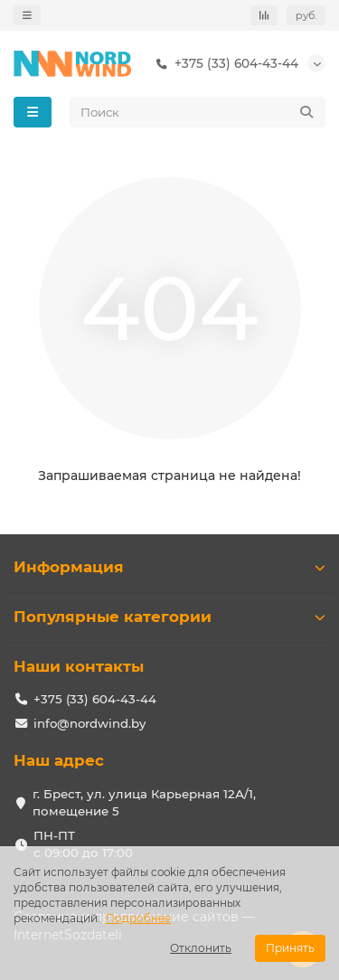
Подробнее (138, 918)
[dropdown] (27, 15)
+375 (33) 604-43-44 (224, 64)
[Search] (198, 112)
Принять (290, 948)
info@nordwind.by (89, 723)
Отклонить (201, 948)
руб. (306, 15)
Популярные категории (169, 617)
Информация (169, 567)
